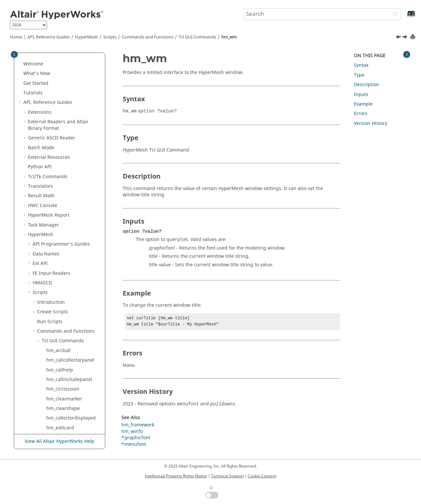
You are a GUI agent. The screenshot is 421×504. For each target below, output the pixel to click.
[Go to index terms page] (404, 17)
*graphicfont (136, 439)
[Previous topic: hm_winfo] (399, 38)
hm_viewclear (61, 55)
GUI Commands (197, 37)
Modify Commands (66, 367)
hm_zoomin (59, 306)
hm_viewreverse (64, 171)
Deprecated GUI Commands (68, 338)
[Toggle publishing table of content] (14, 54)
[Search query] (322, 14)
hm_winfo (57, 287)
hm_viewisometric (66, 103)
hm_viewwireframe (67, 258)
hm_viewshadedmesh (70, 219)
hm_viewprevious (65, 142)
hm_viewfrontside (66, 94)
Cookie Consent (262, 476)
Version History (371, 123)
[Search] (394, 15)
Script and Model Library (55, 422)
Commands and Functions (148, 37)
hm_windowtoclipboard (72, 267)
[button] (44, 55)
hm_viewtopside (64, 229)
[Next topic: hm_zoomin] (406, 38)
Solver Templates (51, 387)
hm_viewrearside (65, 161)
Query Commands (65, 377)
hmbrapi (56, 326)
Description (367, 85)
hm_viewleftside (64, 122)
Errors (361, 114)
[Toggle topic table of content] (407, 54)
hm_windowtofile (65, 277)
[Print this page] (413, 37)
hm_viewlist (59, 132)
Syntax (361, 65)
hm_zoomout (61, 316)
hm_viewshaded (64, 200)
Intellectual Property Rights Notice (176, 476)
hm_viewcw (59, 65)
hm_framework (138, 426)
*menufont (134, 446)
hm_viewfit (58, 84)
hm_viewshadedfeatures (73, 210)
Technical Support (227, 476)
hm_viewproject (64, 152)
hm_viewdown (62, 74)
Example (363, 104)
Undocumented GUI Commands (72, 355)
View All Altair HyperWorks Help (60, 442)
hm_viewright (61, 181)
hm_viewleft (60, 113)
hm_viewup (59, 248)
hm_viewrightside (66, 190)
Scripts (110, 37)
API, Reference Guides (49, 37)
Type (359, 75)
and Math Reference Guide (61, 409)
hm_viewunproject (67, 239)
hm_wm (229, 37)
